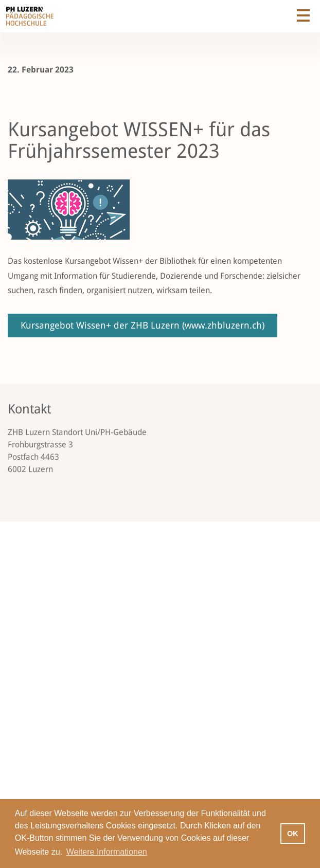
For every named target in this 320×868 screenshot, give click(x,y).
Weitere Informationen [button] (107, 852)
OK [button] (293, 834)
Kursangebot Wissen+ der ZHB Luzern (143, 325)
